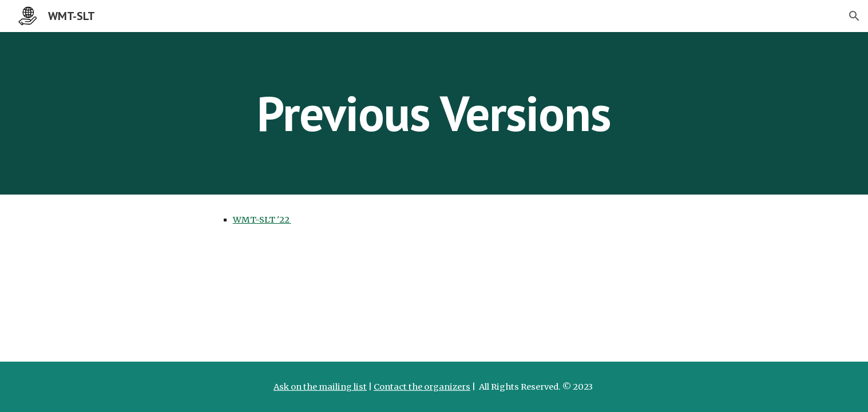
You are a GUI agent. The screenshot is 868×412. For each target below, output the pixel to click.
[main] (434, 113)
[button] (854, 16)
